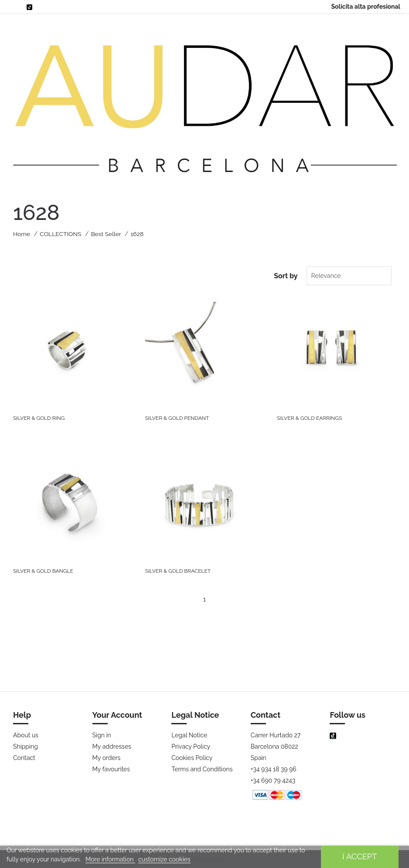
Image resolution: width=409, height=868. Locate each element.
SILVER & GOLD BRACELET (178, 571)
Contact (24, 758)
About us (26, 735)
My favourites (111, 769)
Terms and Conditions (202, 769)
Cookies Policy (192, 758)
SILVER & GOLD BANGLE (43, 571)
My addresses (112, 746)
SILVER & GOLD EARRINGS (309, 418)
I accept (360, 856)
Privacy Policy (191, 746)
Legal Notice (189, 735)
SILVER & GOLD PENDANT (177, 418)
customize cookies (164, 859)
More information (110, 859)
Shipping (26, 746)
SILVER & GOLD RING (39, 418)
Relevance (324, 276)
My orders (107, 758)
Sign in (102, 735)
